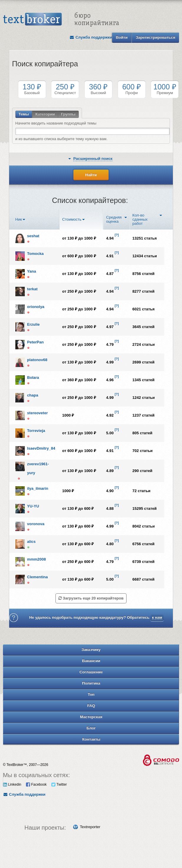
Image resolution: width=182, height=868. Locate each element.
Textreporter (90, 827)
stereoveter (37, 413)
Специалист (65, 89)
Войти (122, 37)
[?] (117, 235)
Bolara (33, 378)
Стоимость (72, 220)
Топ (91, 694)
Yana (32, 271)
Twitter (59, 785)
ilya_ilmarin (38, 488)
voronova (36, 524)
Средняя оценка (114, 220)
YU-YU (33, 506)
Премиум (165, 89)
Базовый (32, 89)
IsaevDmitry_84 (41, 448)
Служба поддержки (91, 37)
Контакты (91, 739)
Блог (91, 728)
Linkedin (12, 785)
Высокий (98, 89)
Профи (132, 89)
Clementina (37, 577)
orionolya (36, 307)
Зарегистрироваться (155, 37)
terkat (32, 289)
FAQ (91, 706)
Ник (19, 220)
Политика (91, 683)
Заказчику (91, 650)
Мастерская (91, 717)
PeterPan (35, 342)
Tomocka (35, 254)
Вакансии (91, 661)
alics (31, 542)
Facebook (36, 785)
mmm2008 (37, 559)
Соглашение (91, 672)
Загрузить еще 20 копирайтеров (91, 598)
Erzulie (33, 324)
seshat (33, 236)
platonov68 (37, 360)
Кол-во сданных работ (140, 220)
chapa (33, 395)
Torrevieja (36, 431)
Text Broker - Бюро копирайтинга (61, 19)
